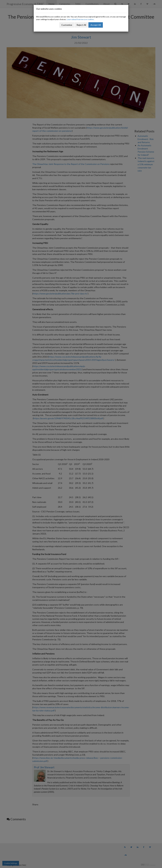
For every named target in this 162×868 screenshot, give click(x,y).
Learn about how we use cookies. (81, 19)
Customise (67, 25)
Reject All (81, 25)
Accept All (96, 25)
